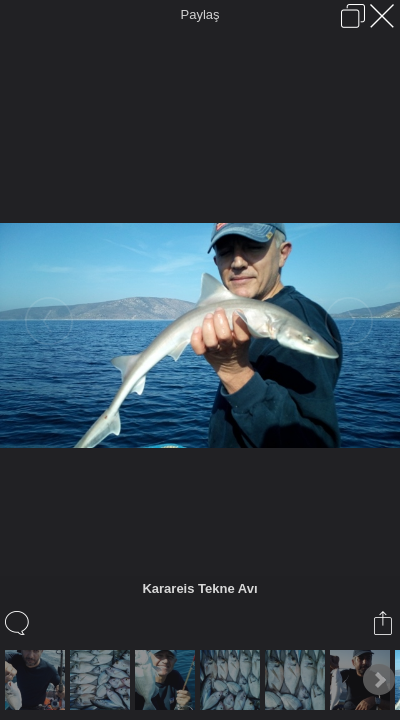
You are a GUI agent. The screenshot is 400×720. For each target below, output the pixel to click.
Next (379, 680)
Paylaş (199, 14)
